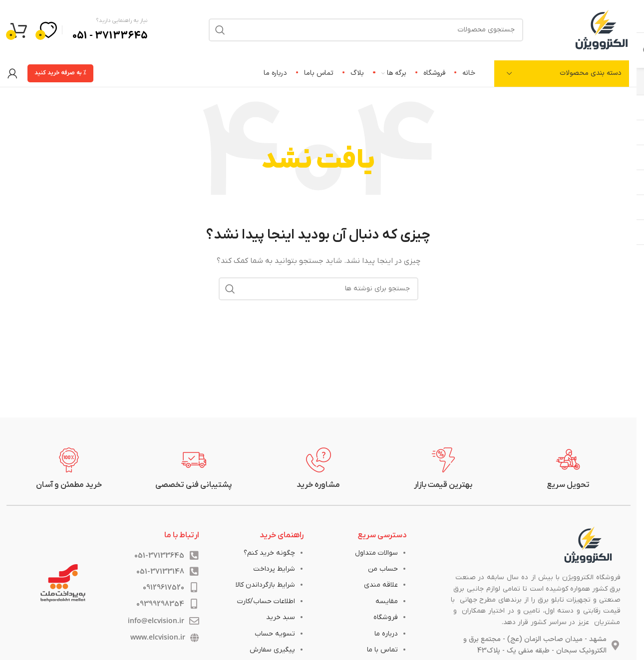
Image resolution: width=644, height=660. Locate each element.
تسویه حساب (275, 634)
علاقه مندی (381, 585)
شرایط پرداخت (274, 569)
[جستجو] (319, 289)
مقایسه (387, 601)
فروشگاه (386, 617)
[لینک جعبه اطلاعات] (568, 469)
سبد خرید (281, 617)
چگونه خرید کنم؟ (269, 553)
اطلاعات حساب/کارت (266, 601)
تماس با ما (382, 650)
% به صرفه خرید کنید (60, 73)
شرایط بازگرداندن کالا (265, 585)
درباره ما (386, 634)
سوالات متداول (376, 553)
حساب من (383, 569)
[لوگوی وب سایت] (602, 29)
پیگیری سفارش (272, 650)
